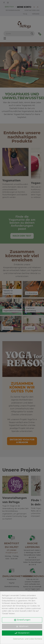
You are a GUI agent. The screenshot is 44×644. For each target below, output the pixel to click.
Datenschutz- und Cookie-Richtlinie (28, 639)
